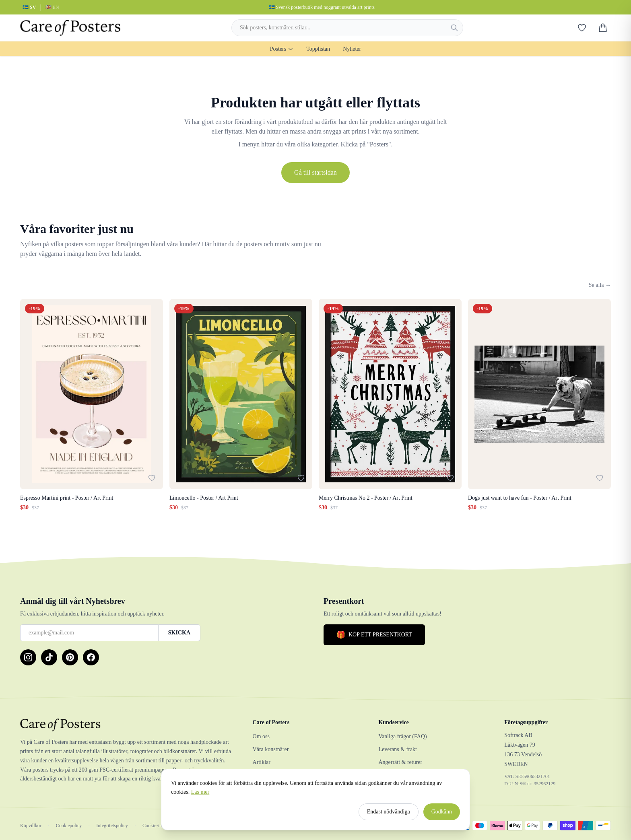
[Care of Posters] (127, 725)
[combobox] (347, 28)
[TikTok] (49, 657)
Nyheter (352, 49)
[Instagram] (28, 657)
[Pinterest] (70, 657)
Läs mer (200, 795)
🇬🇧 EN (52, 7)
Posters (282, 49)
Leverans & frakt (398, 749)
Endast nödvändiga (389, 815)
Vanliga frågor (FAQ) (402, 736)
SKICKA (179, 633)
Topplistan (318, 49)
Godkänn (442, 815)
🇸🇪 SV (29, 7)
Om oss (261, 736)
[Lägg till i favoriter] (152, 478)
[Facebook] (91, 657)
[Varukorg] (603, 28)
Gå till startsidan (315, 172)
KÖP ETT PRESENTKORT (374, 635)
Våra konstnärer (271, 749)
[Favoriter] (582, 28)
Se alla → (600, 285)
